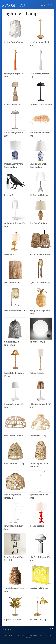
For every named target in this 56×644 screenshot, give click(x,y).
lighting (4, 629)
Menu (43, 5)
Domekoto (28, 638)
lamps (10, 629)
